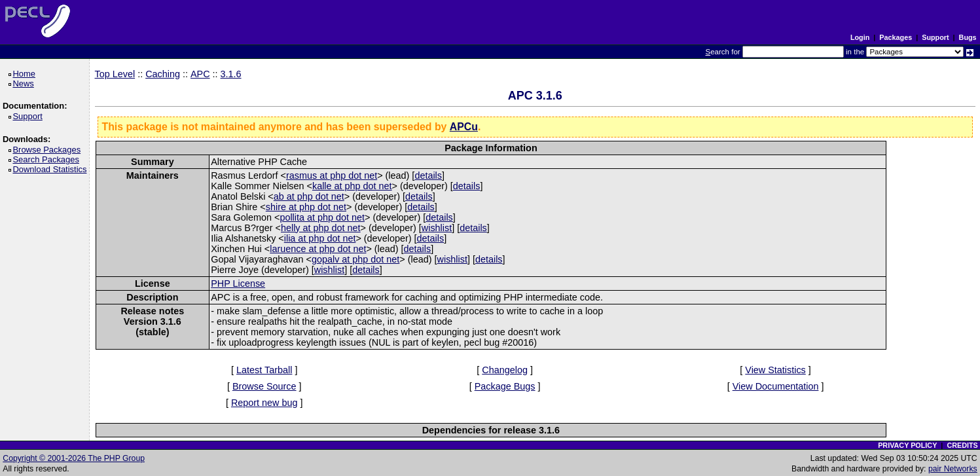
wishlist (437, 228)
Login (860, 37)
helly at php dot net (321, 228)
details (428, 175)
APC (200, 74)
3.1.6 (231, 74)
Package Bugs (505, 386)
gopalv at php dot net (355, 259)
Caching (163, 74)
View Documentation (776, 386)
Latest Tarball (264, 370)
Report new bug (264, 403)
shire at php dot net (306, 207)
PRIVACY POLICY (907, 445)
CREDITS (962, 445)
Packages (896, 37)
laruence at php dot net (318, 249)
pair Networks (953, 469)
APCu (464, 127)
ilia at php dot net (320, 238)
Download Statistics (52, 169)
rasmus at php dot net (332, 175)
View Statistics (775, 370)
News (25, 83)
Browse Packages (49, 150)
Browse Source (264, 386)
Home (26, 74)
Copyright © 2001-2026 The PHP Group (74, 458)
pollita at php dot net (322, 217)
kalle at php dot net (352, 186)
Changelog (505, 370)
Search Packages (48, 159)
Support (935, 37)
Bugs (968, 37)
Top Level (115, 74)
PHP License (238, 284)
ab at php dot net (309, 196)
